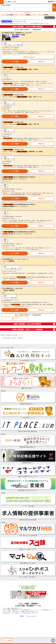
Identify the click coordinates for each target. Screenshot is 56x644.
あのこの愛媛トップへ (9, 2)
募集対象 (46, 15)
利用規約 (22, 616)
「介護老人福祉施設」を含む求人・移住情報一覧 (12, 338)
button (54, 27)
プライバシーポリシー (31, 616)
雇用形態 (28, 15)
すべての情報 (10, 15)
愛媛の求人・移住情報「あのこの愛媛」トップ (11, 335)
